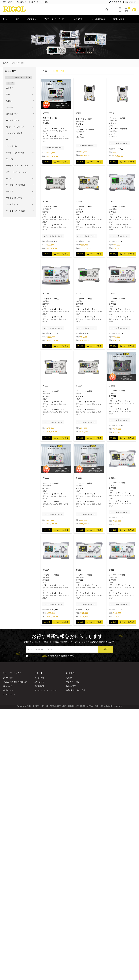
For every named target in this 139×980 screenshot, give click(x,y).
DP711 (78, 113)
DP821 (111, 202)
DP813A (112, 478)
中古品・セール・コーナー (55, 19)
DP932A (46, 113)
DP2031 (112, 386)
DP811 (45, 202)
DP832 (45, 386)
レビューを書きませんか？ (53, 148)
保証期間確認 (39, 686)
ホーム (5, 19)
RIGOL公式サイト (9, 2)
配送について (7, 686)
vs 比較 (47, 162)
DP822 (111, 570)
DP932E (46, 478)
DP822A (46, 570)
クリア (10, 83)
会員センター (79, 19)
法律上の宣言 (71, 686)
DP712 (111, 113)
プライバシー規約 (72, 682)
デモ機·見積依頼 (99, 19)
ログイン (40, 2)
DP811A (79, 202)
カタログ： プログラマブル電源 (18, 77)
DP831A (112, 294)
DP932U (79, 478)
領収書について (8, 690)
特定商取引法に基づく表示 (76, 690)
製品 (18, 19)
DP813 (78, 570)
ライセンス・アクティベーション (46, 690)
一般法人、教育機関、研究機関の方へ (16, 682)
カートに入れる (61, 161)
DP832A (79, 386)
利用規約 (69, 678)
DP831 (78, 294)
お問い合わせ (119, 19)
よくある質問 (39, 678)
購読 (105, 649)
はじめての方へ (8, 678)
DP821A (46, 294)
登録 (46, 2)
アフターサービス (9, 694)
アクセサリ (32, 19)
